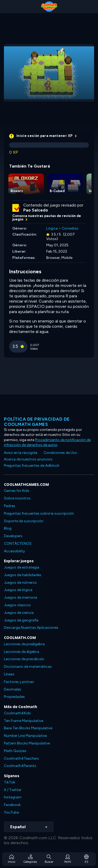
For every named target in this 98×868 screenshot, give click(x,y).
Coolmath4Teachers (21, 758)
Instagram (13, 797)
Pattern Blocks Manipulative (27, 743)
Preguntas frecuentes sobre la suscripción (39, 513)
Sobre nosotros (17, 498)
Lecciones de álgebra (22, 652)
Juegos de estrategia (22, 567)
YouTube (11, 812)
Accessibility (14, 551)
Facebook (12, 805)
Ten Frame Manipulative (24, 721)
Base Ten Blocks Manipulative (28, 728)
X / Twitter (13, 790)
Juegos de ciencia (19, 613)
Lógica (52, 228)
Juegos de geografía (21, 620)
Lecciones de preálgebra (24, 644)
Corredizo (70, 228)
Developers (13, 536)
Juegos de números (20, 583)
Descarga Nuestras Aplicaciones (31, 628)
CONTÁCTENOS (18, 544)
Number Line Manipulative (25, 736)
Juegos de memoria (21, 597)
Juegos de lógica (18, 590)
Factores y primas (19, 682)
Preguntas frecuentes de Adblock (32, 466)
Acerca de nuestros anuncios (28, 459)
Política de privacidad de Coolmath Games (37, 422)
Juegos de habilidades (23, 575)
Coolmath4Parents (20, 766)
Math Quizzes (15, 751)
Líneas (9, 674)
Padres (10, 506)
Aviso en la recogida (21, 453)
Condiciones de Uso (60, 453)
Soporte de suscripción (24, 521)
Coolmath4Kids (17, 713)
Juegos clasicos (17, 605)
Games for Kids (17, 491)
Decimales (13, 689)
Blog (8, 528)
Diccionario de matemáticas (28, 667)
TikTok (10, 782)
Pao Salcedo (36, 210)
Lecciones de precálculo (24, 659)
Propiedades (14, 697)
